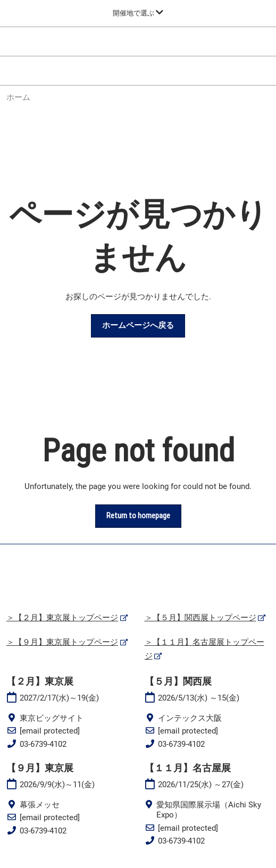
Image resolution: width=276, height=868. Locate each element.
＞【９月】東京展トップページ (62, 642)
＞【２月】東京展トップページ (62, 618)
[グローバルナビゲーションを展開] (138, 13)
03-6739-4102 (43, 744)
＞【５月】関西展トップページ (200, 618)
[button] (138, 326)
